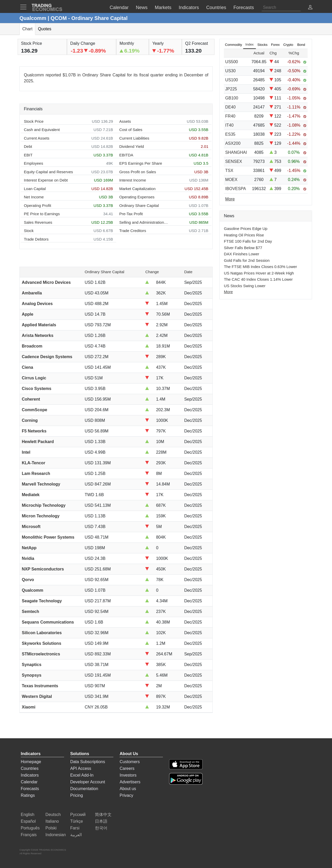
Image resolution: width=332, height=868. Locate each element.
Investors (128, 775)
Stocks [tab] (262, 45)
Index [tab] (250, 44)
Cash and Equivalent (42, 130)
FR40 (230, 116)
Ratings (28, 795)
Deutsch (53, 815)
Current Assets (37, 138)
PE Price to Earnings (42, 214)
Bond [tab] (301, 45)
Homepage (31, 762)
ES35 (230, 134)
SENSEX (234, 161)
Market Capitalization (137, 189)
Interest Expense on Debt (46, 180)
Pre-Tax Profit (131, 214)
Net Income (34, 197)
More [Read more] (230, 199)
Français (29, 835)
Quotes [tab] (45, 29)
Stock (29, 231)
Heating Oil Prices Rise (244, 235)
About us (128, 789)
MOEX (231, 180)
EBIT (28, 155)
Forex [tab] (275, 45)
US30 (230, 71)
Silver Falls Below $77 (243, 248)
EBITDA (126, 155)
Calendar (29, 782)
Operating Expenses (137, 197)
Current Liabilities (134, 138)
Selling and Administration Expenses (144, 222)
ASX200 (233, 143)
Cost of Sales (131, 130)
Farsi (75, 828)
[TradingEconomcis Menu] (25, 7)
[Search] (281, 8)
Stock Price (34, 121)
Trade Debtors (36, 239)
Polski (51, 828)
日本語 (101, 821)
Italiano (52, 821)
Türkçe (77, 821)
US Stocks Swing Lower (245, 286)
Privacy (126, 795)
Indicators (30, 775)
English (27, 815)
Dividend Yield (132, 146)
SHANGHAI (236, 152)
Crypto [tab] (288, 45)
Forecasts (30, 789)
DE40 (230, 107)
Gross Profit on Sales (138, 172)
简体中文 (103, 815)
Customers (130, 762)
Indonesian (56, 835)
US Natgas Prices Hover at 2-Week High (259, 273)
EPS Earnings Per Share (141, 163)
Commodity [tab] (233, 45)
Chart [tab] (27, 29)
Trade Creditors (133, 231)
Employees (33, 163)
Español (28, 821)
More (228, 292)
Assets (125, 121)
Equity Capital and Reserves (48, 172)
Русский (78, 815)
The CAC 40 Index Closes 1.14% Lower (258, 279)
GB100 (232, 98)
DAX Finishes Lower (241, 254)
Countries (30, 768)
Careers (127, 768)
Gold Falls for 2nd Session (247, 260)
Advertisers (130, 782)
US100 (231, 80)
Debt (28, 146)
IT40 (229, 125)
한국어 (101, 828)
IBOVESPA (236, 189)
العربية (76, 835)
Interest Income (133, 180)
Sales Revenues (38, 222)
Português (30, 828)
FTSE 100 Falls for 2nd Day (248, 241)
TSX (229, 171)
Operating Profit (37, 205)
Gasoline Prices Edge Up (246, 229)
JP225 (231, 89)
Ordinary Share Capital (139, 205)
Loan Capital (35, 189)
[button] (310, 8)
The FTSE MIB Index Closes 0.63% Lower (260, 267)
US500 (231, 62)
